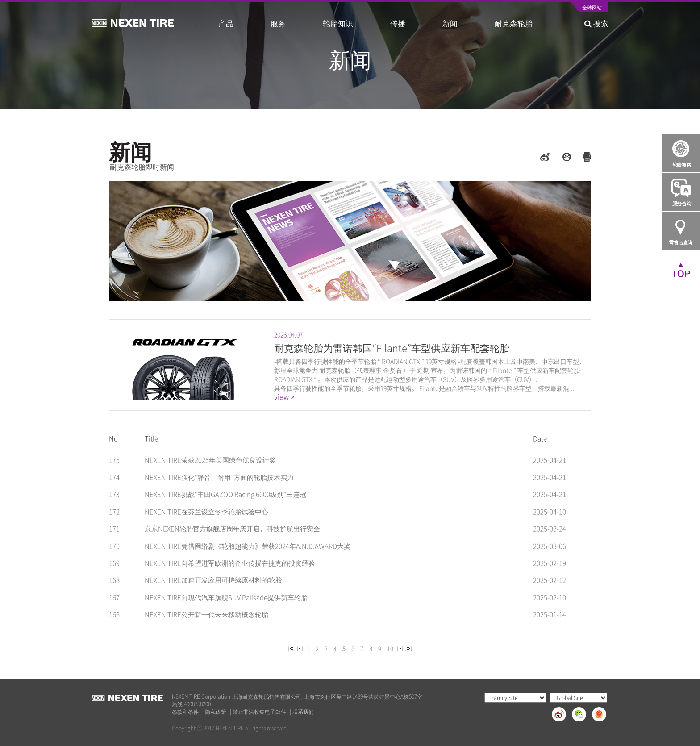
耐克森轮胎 (514, 23)
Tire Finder (681, 153)
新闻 (450, 23)
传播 (398, 23)
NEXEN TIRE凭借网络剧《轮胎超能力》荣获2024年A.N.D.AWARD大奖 (248, 546)
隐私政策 (216, 712)
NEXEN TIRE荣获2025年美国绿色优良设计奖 (210, 460)
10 (390, 648)
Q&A (681, 192)
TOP (681, 270)
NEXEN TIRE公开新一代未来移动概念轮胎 (206, 614)
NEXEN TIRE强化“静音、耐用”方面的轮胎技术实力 (219, 477)
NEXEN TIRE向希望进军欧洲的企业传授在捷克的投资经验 (230, 563)
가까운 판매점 (681, 231)
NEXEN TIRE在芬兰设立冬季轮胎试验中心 (206, 512)
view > (284, 397)
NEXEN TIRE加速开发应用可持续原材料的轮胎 (213, 580)
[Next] (401, 648)
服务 (278, 23)
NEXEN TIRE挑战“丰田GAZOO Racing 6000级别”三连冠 (225, 494)
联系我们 (303, 712)
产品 (226, 23)
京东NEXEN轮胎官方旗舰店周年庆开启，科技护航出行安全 (232, 529)
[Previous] (292, 648)
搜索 (596, 23)
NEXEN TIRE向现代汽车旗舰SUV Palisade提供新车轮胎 (226, 597)
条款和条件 (185, 712)
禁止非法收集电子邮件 (259, 712)
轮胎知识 (338, 23)
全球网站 (592, 8)
